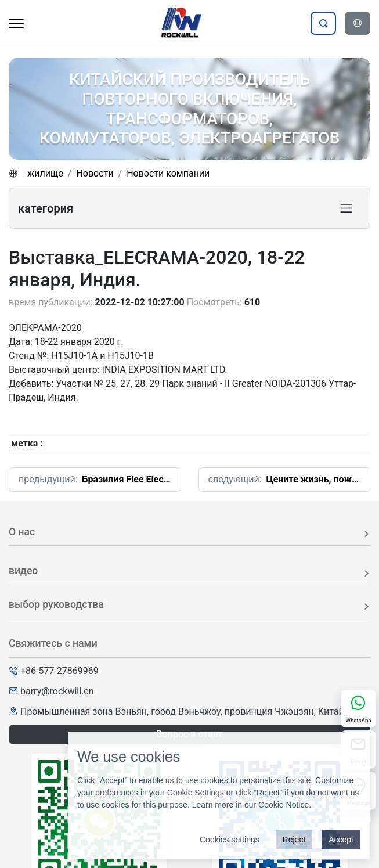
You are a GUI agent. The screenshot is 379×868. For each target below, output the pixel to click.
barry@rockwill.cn (57, 691)
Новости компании (168, 173)
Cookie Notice (284, 805)
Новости (95, 173)
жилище (45, 173)
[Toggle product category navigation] (346, 208)
